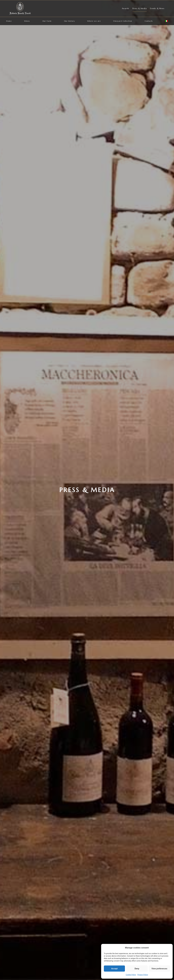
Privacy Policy (143, 975)
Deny (137, 969)
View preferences (159, 969)
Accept (114, 969)
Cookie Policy (131, 975)
